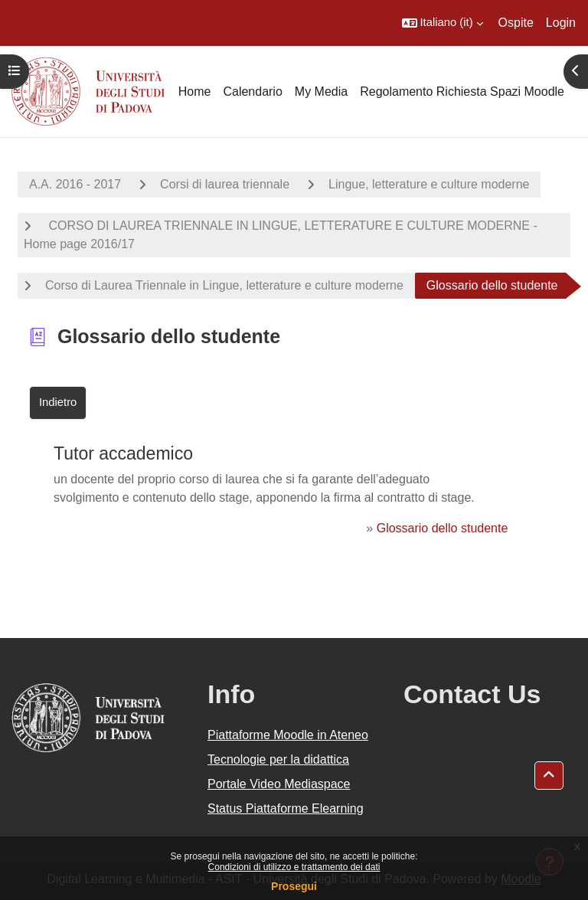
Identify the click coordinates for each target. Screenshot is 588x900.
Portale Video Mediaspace (279, 784)
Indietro (58, 402)
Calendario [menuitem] (252, 92)
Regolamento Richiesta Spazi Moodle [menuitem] (462, 92)
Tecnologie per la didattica (278, 759)
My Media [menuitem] (321, 92)
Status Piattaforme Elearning (286, 808)
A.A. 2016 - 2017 (75, 184)
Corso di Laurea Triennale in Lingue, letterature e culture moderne (224, 285)
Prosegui (294, 886)
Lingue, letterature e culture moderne (429, 184)
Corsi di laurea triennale (225, 184)
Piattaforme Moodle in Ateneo (288, 735)
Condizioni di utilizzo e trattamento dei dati (294, 867)
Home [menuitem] (195, 92)
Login (561, 23)
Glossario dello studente (443, 528)
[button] (443, 23)
